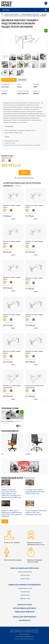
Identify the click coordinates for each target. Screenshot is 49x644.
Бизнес (20, 87)
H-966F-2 (28, 454)
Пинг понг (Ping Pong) (7, 421)
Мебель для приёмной (24, 612)
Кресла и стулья (25, 605)
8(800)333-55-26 (29, 637)
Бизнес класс (25, 579)
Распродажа (24, 620)
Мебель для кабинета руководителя (25, 585)
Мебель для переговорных (25, 617)
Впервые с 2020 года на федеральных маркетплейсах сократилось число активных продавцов (12, 513)
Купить (25, 173)
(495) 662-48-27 (20, 637)
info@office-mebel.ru (25, 634)
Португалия (5, 87)
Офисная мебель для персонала (25, 568)
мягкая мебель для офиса (25, 608)
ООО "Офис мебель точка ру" (31, 632)
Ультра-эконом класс (25, 572)
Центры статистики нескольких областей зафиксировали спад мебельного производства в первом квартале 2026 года (11, 493)
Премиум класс (25, 598)
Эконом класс (25, 575)
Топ (2, 454)
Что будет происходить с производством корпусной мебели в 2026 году (35, 492)
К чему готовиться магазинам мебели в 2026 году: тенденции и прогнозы (36, 512)
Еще (5, 521)
